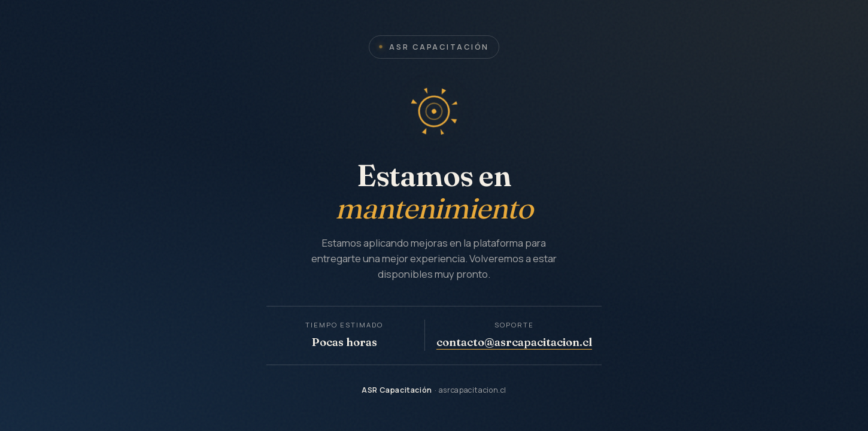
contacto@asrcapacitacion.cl (514, 342)
